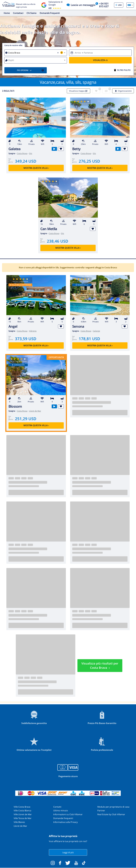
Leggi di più (68, 852)
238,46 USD (58, 241)
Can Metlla (49, 229)
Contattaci (18, 13)
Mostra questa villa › (36, 168)
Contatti (57, 807)
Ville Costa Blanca (22, 811)
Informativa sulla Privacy (65, 822)
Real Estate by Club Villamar (111, 814)
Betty (76, 149)
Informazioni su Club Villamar (68, 814)
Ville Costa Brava (22, 807)
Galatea (15, 149)
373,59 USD (26, 339)
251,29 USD (26, 419)
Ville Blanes (19, 822)
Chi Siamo (32, 13)
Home (7, 13)
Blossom (15, 406)
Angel (13, 327)
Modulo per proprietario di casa (113, 807)
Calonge (96, 331)
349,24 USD (26, 161)
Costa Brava (22, 154)
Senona (78, 327)
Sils (31, 154)
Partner (101, 811)
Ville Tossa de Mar (23, 818)
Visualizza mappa (78, 91)
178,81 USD (89, 339)
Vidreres (33, 331)
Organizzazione (123, 91)
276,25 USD (89, 161)
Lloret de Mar (35, 411)
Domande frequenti (50, 13)
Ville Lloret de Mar (23, 814)
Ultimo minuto (61, 811)
